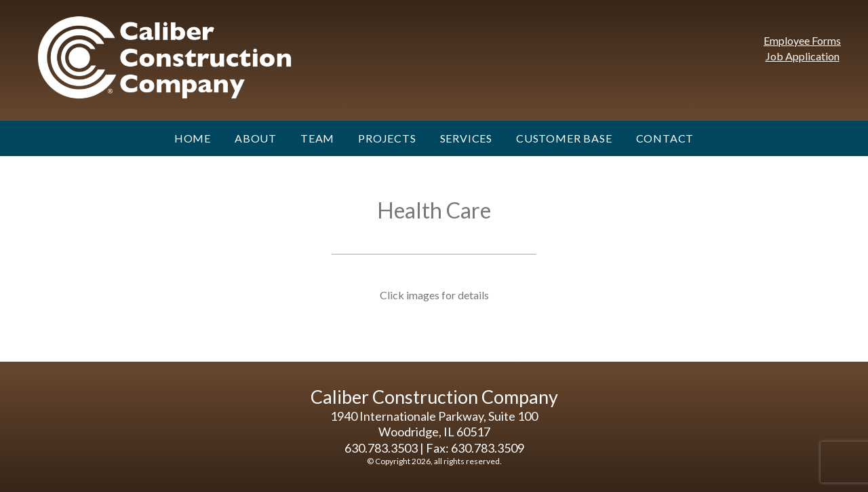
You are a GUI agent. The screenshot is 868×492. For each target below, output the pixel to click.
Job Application (803, 56)
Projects (387, 138)
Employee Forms (802, 40)
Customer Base (564, 138)
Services (466, 138)
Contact (665, 138)
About (256, 138)
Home (193, 138)
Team (317, 138)
